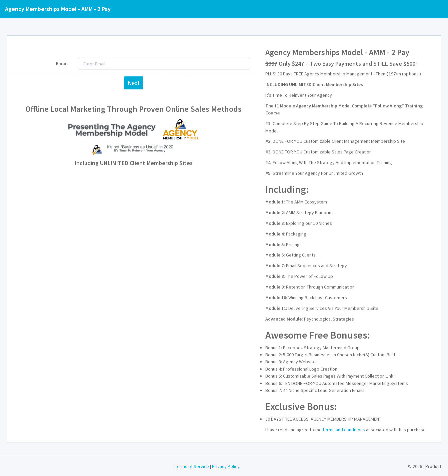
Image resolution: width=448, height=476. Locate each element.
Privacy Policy (226, 466)
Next (134, 83)
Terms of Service (192, 466)
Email (62, 63)
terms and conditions (344, 430)
